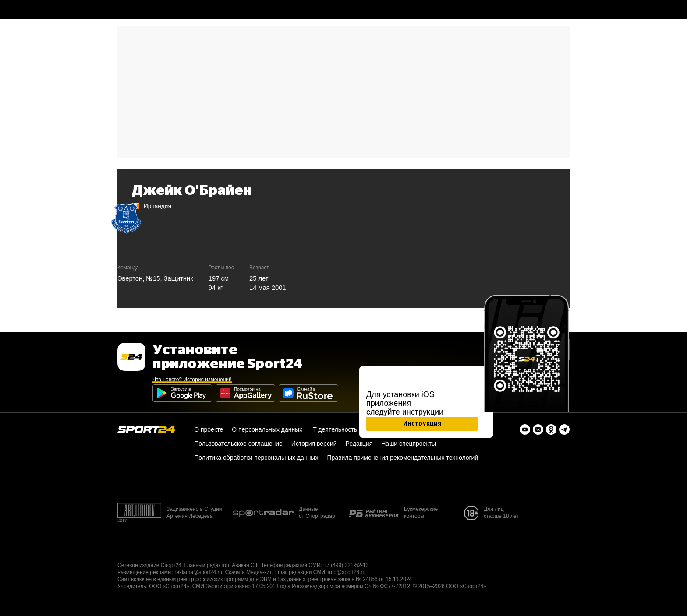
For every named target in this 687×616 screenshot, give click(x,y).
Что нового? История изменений (192, 380)
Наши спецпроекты (409, 444)
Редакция (359, 444)
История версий (314, 444)
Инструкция (422, 424)
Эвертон (130, 278)
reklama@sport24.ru (198, 572)
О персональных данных (267, 429)
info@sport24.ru (347, 572)
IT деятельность (334, 429)
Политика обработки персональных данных (256, 458)
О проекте (209, 429)
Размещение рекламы (145, 572)
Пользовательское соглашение (238, 444)
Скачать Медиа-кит (248, 572)
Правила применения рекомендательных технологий (402, 458)
